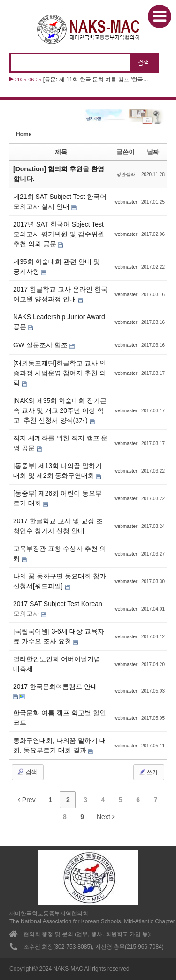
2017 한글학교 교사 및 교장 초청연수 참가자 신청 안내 (58, 526)
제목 (61, 152)
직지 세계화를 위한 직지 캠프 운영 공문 (60, 443)
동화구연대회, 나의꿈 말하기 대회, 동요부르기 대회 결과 (60, 745)
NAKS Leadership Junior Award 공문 (59, 322)
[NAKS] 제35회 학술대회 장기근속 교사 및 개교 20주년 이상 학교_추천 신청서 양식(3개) (60, 410)
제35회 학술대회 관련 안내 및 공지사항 (57, 267)
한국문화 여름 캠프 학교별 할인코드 (60, 718)
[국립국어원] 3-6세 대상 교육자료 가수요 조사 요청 (59, 636)
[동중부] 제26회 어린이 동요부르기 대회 (57, 498)
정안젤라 (126, 174)
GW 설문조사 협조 (41, 345)
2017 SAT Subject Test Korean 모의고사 (58, 609)
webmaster (126, 202)
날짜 (153, 152)
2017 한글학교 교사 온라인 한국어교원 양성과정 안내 (60, 294)
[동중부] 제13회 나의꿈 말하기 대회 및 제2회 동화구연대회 (57, 471)
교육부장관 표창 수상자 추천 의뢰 (60, 553)
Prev (27, 800)
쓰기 (148, 772)
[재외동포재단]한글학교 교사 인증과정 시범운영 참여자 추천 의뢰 (60, 373)
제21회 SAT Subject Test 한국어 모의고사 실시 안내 (60, 201)
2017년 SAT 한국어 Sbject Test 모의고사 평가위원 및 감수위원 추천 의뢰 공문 (59, 234)
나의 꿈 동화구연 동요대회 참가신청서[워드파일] (60, 581)
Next (106, 817)
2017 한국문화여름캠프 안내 (55, 687)
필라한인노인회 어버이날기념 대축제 (57, 664)
